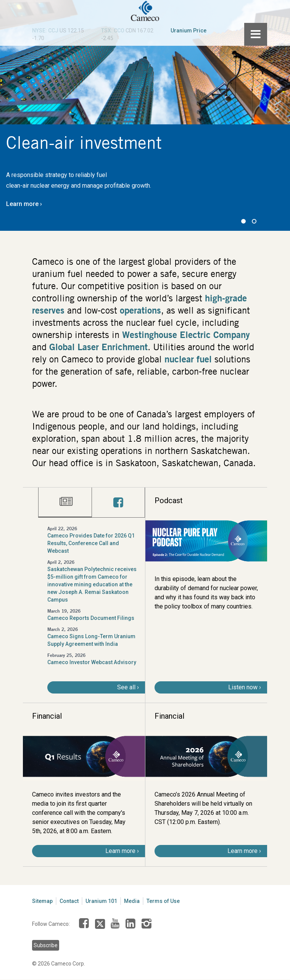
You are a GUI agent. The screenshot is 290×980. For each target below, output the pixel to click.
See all (126, 687)
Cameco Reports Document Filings (91, 618)
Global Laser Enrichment (98, 347)
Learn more (22, 204)
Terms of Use (163, 901)
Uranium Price (188, 31)
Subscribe (46, 945)
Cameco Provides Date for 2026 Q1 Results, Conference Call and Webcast (91, 543)
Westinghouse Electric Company (186, 335)
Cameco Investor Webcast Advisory (92, 662)
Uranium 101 (101, 901)
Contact (69, 901)
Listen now (243, 687)
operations (140, 310)
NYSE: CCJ (45, 31)
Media (132, 901)
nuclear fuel (188, 359)
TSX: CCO (113, 31)
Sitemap (42, 901)
